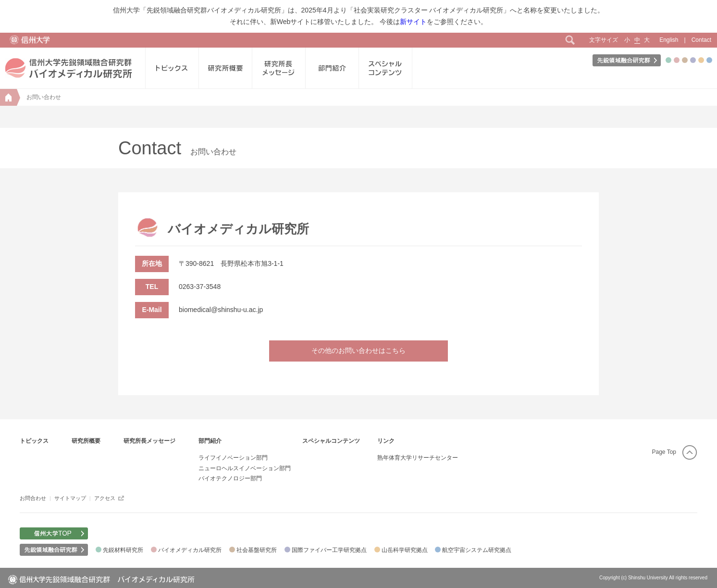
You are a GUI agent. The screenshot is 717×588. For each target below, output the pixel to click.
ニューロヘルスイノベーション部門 (245, 468)
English (669, 40)
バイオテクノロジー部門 (230, 478)
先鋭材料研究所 (123, 550)
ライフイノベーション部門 (233, 458)
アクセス (105, 498)
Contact (701, 40)
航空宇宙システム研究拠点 (477, 550)
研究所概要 (86, 441)
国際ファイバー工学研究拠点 (329, 550)
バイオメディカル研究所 (190, 550)
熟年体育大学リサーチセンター (418, 458)
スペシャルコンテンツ (331, 441)
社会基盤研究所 (257, 550)
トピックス (34, 441)
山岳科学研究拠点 (405, 550)
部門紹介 (210, 441)
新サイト (413, 22)
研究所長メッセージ (149, 441)
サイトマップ (70, 498)
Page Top (664, 452)
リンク (386, 441)
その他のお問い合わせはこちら (358, 350)
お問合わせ (33, 498)
